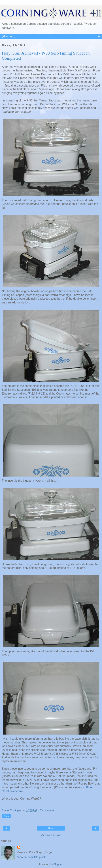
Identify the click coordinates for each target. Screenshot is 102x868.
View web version (51, 835)
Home (51, 828)
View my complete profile (32, 857)
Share (7, 816)
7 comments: (48, 810)
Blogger (58, 864)
